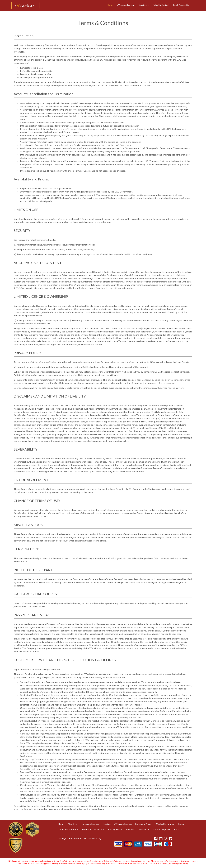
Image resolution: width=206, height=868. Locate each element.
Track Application (181, 5)
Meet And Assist (144, 824)
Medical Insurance (165, 824)
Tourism (106, 824)
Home (110, 5)
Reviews (130, 829)
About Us (73, 824)
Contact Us (144, 829)
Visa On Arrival (161, 5)
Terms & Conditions (68, 829)
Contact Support (162, 829)
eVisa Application (126, 5)
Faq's (176, 829)
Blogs (181, 824)
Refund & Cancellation (93, 829)
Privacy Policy (115, 829)
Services (144, 5)
